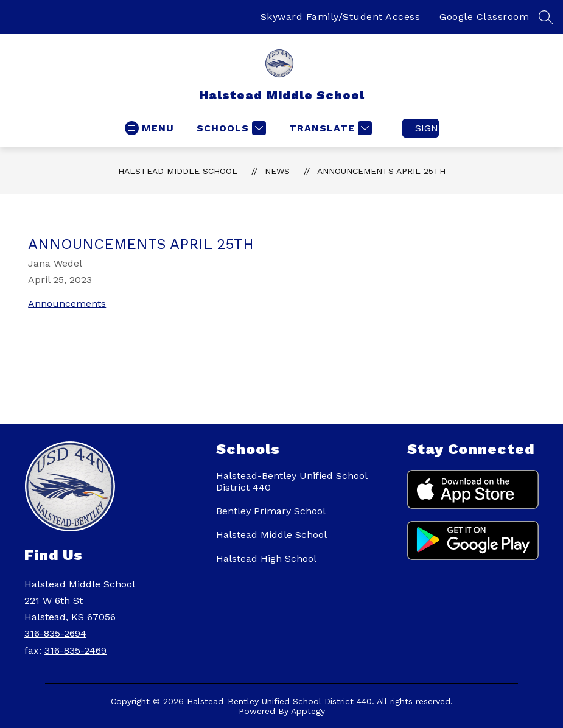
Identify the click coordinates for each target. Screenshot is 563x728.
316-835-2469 (75, 650)
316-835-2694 (55, 633)
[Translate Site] (329, 128)
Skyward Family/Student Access (341, 17)
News (277, 171)
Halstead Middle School (178, 171)
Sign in (427, 128)
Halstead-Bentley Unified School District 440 (292, 481)
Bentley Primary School (271, 511)
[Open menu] (149, 128)
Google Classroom (484, 17)
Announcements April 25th (381, 171)
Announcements (67, 303)
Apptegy (308, 711)
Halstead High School (266, 558)
